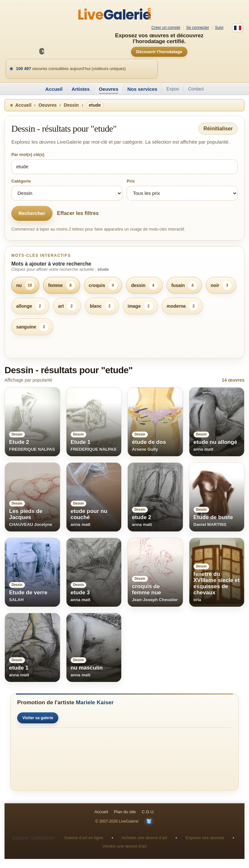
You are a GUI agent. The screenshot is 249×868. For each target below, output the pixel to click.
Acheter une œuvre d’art (144, 838)
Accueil (54, 89)
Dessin (71, 105)
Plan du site (125, 812)
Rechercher (32, 213)
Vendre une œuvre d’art (125, 846)
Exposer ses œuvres (205, 838)
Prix (131, 181)
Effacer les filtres (78, 213)
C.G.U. (148, 812)
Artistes (81, 89)
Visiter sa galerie (38, 718)
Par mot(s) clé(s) (28, 155)
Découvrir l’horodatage (159, 52)
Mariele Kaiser (95, 702)
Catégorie (21, 181)
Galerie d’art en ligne (84, 838)
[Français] (238, 28)
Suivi (219, 28)
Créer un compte (166, 28)
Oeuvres (109, 89)
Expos (173, 89)
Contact (196, 89)
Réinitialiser (218, 129)
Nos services (142, 89)
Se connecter (198, 28)
